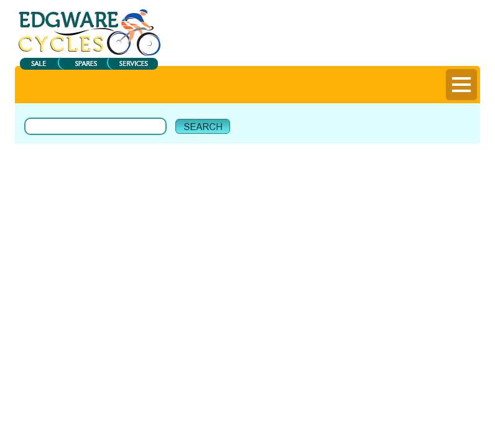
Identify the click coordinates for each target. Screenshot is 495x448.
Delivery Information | (420, 49)
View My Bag (419, 19)
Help (470, 49)
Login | (322, 49)
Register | (359, 49)
